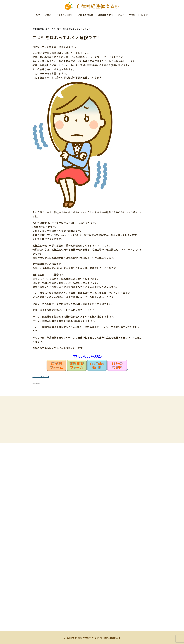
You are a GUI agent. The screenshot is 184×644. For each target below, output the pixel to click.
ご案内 (48, 15)
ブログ (121, 15)
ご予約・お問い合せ (138, 15)
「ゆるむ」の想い (65, 15)
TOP (38, 15)
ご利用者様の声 (86, 15)
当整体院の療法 (105, 15)
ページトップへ (41, 376)
